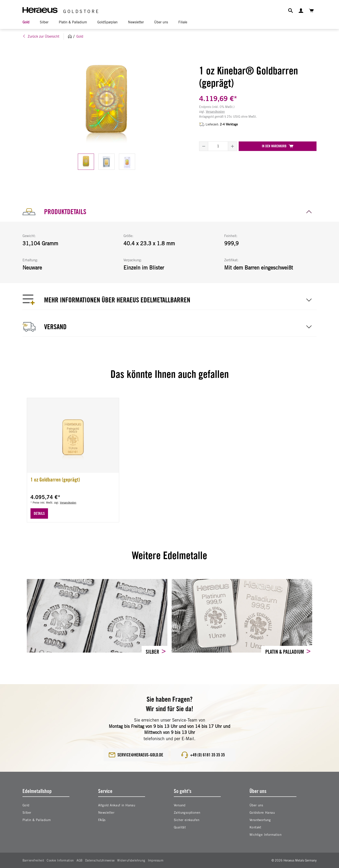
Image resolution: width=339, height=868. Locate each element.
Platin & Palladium (285, 652)
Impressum (156, 860)
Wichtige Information (265, 835)
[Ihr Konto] (301, 10)
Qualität (180, 827)
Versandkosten (215, 112)
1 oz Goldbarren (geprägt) (55, 480)
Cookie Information (60, 860)
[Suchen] (291, 10)
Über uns (256, 805)
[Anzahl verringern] (204, 146)
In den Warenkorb (278, 146)
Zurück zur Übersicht (41, 36)
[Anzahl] (218, 146)
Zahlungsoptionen (187, 813)
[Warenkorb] (311, 10)
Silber (153, 652)
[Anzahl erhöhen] (233, 146)
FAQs (102, 820)
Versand (180, 805)
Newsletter (106, 813)
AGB (80, 860)
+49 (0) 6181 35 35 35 (203, 755)
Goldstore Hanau (262, 813)
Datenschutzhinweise (100, 860)
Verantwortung (260, 820)
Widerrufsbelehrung (131, 860)
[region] (106, 113)
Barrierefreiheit (33, 860)
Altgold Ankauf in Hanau (117, 805)
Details (39, 513)
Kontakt (255, 827)
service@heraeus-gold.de (136, 755)
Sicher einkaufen (187, 820)
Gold (26, 805)
